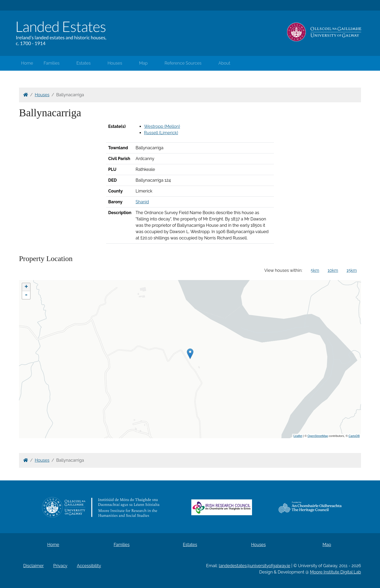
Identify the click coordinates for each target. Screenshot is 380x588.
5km (315, 270)
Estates (84, 63)
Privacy (60, 566)
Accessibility (89, 566)
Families (51, 63)
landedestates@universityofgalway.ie (255, 566)
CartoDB (354, 436)
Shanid (142, 202)
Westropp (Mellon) (162, 126)
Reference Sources (183, 63)
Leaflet (298, 436)
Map (143, 63)
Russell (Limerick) (161, 133)
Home (27, 63)
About (224, 63)
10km (333, 270)
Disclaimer (34, 566)
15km (352, 270)
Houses (115, 63)
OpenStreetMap (318, 436)
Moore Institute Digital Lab (336, 572)
